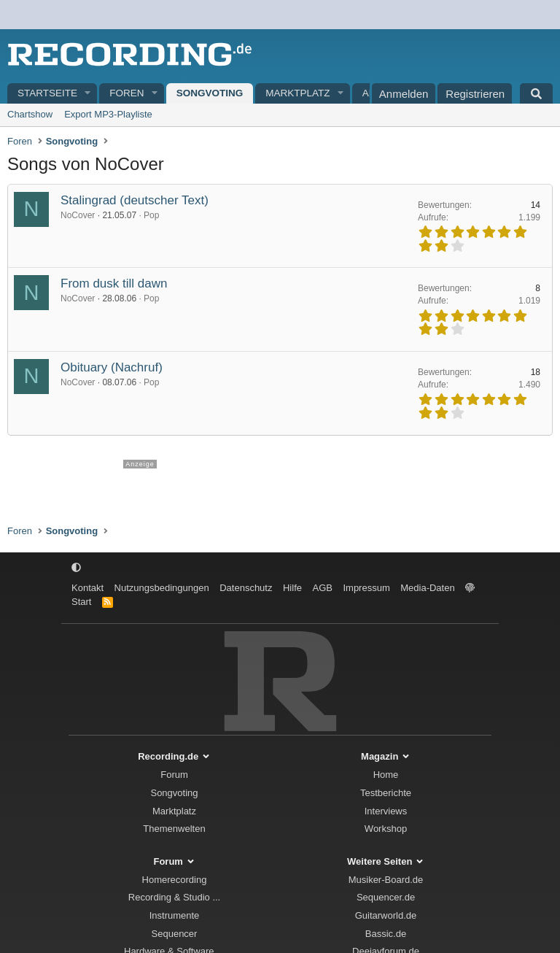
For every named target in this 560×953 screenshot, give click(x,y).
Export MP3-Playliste (108, 114)
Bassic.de (386, 934)
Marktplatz (297, 93)
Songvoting (210, 93)
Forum (174, 775)
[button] (88, 94)
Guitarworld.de (386, 915)
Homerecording (175, 880)
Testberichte (386, 793)
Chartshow (30, 114)
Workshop (386, 829)
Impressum (366, 588)
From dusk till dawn (114, 283)
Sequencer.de (386, 897)
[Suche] (536, 93)
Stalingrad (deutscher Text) (135, 200)
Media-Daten (427, 588)
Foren (127, 93)
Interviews (386, 811)
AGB (322, 588)
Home (386, 775)
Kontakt (87, 588)
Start (81, 602)
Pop (151, 215)
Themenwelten (174, 829)
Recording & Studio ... (174, 897)
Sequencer (175, 934)
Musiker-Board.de (386, 880)
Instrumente (175, 915)
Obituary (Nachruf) (112, 367)
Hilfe (292, 588)
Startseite (47, 93)
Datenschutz (246, 588)
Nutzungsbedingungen (162, 588)
